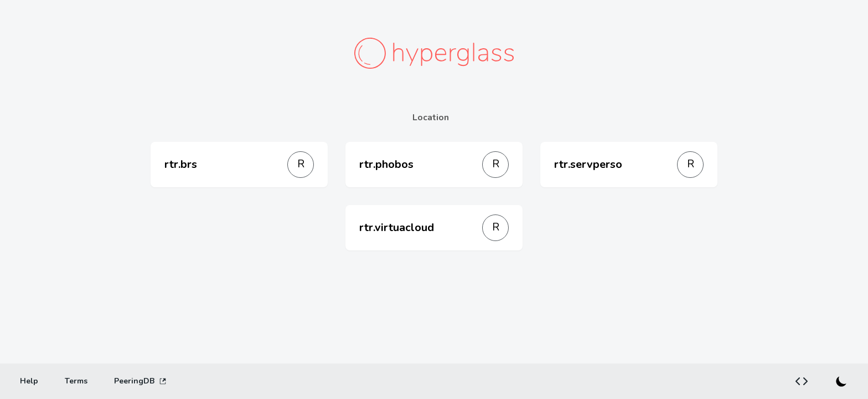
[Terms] (76, 381)
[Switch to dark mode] (841, 381)
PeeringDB (140, 381)
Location (431, 117)
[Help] (29, 381)
